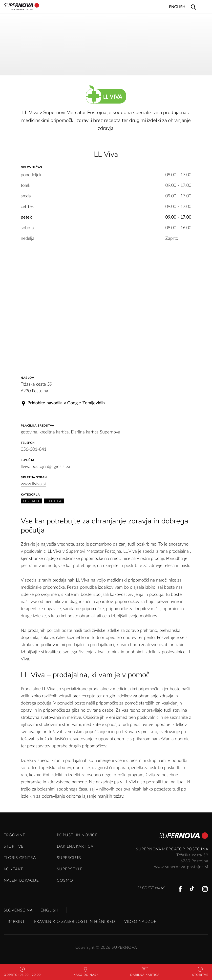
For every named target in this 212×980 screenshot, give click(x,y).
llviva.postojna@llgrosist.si (45, 467)
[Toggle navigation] (204, 7)
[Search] (193, 7)
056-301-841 (34, 449)
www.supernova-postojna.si (181, 867)
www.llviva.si (33, 484)
